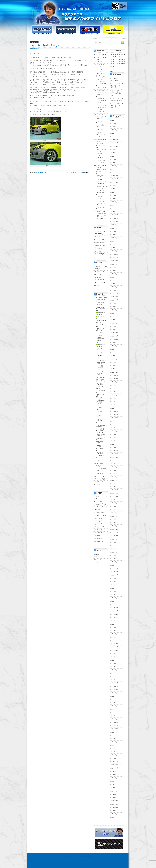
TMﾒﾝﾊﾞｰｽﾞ (100, 214)
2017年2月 (115, 483)
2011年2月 (115, 716)
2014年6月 (115, 588)
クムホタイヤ (99, 515)
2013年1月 (115, 640)
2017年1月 (115, 487)
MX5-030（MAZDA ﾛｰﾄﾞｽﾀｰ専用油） (101, 454)
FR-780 (100, 415)
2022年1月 (115, 290)
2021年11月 (115, 297)
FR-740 (100, 408)
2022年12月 (115, 254)
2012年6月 (115, 663)
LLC (98, 142)
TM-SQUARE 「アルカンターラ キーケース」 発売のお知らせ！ (117, 93)
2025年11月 (115, 143)
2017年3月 (115, 480)
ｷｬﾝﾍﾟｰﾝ (98, 251)
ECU (98, 67)
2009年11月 (115, 765)
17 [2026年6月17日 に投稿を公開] (115, 62)
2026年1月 (115, 136)
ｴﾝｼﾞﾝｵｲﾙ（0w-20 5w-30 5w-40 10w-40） (101, 431)
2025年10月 (115, 146)
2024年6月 (115, 195)
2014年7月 (115, 585)
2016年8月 (115, 503)
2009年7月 (115, 778)
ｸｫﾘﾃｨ (97, 277)
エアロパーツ (99, 54)
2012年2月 (115, 676)
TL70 (99, 366)
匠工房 (97, 533)
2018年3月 (115, 441)
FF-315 (100, 332)
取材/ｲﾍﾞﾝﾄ (98, 242)
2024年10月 (115, 182)
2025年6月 (115, 156)
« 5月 (111, 71)
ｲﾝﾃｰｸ (99, 79)
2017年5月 (115, 474)
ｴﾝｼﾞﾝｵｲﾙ (100, 81)
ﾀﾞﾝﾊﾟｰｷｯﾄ (100, 105)
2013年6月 (115, 624)
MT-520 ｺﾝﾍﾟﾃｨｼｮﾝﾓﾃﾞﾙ (101, 380)
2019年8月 (115, 385)
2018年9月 (115, 421)
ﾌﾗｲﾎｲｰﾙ (99, 184)
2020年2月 (115, 366)
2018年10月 (115, 418)
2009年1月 (115, 798)
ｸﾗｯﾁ (98, 179)
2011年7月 (115, 699)
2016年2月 (115, 523)
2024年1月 (115, 212)
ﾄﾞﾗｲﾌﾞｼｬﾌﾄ (100, 181)
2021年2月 (115, 326)
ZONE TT (98, 237)
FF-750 (100, 352)
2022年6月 (115, 274)
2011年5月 (115, 706)
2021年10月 (115, 300)
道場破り (98, 541)
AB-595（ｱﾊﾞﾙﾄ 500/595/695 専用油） (101, 440)
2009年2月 (115, 794)
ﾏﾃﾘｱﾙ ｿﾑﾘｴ (99, 254)
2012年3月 (115, 673)
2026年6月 (115, 120)
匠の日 (97, 530)
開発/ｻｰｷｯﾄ (100, 216)
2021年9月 (115, 303)
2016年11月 (115, 493)
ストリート (98, 239)
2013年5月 (115, 627)
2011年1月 (115, 719)
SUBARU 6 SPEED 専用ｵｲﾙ (101, 309)
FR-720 (100, 404)
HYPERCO (98, 560)
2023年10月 (115, 222)
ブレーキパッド (101, 121)
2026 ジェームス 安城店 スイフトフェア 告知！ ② (117, 85)
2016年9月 (115, 500)
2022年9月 (115, 264)
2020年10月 (115, 339)
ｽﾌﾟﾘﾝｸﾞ (99, 103)
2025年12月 (115, 140)
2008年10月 (115, 807)
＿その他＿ (98, 212)
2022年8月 (115, 267)
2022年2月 (115, 287)
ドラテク (98, 521)
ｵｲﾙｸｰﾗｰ (99, 158)
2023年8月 (115, 228)
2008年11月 (115, 804)
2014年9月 (115, 578)
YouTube (98, 510)
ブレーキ (98, 115)
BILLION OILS (99, 298)
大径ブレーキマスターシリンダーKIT (101, 135)
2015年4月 (115, 555)
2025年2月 (115, 169)
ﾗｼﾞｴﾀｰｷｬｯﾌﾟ (99, 479)
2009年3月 (115, 791)
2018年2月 (115, 444)
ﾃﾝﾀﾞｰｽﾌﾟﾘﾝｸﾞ (99, 283)
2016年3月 (115, 519)
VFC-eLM (98, 463)
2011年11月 (115, 686)
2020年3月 (115, 362)
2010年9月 (115, 732)
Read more (86, 172)
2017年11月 (115, 454)
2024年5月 (115, 199)
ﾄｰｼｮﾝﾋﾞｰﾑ (100, 107)
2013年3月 (115, 634)
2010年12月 (115, 722)
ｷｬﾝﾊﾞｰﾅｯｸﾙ (100, 101)
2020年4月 (115, 359)
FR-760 (100, 411)
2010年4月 (115, 749)
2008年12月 (115, 801)
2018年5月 (115, 434)
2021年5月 (115, 316)
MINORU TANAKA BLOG (84, 856)
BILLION (97, 554)
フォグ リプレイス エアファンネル (101, 146)
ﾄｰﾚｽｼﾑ (99, 110)
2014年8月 (115, 582)
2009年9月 (115, 771)
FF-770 (100, 356)
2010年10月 (115, 729)
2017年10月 (115, 457)
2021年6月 (115, 313)
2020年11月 (115, 336)
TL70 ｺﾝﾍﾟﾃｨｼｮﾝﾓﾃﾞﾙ (100, 373)
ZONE (96, 562)
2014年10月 (115, 575)
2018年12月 (115, 411)
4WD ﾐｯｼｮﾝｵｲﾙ (101, 300)
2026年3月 (115, 130)
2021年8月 (115, 307)
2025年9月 (115, 150)
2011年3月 (115, 712)
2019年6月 (115, 392)
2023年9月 (115, 225)
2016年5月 (115, 513)
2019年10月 (115, 379)
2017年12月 (115, 451)
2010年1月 (115, 758)
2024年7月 (115, 192)
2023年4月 (115, 241)
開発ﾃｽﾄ (98, 248)
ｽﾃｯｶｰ (99, 197)
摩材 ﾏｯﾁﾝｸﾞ (99, 245)
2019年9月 (115, 382)
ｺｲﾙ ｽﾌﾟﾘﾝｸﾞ (99, 280)
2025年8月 (115, 153)
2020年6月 (115, 352)
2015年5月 (115, 552)
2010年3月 (115, 752)
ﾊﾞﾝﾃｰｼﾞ (98, 474)
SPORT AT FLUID (99, 176)
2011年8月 (115, 696)
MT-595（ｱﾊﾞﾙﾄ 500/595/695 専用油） (101, 338)
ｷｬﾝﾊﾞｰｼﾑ (100, 98)
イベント (98, 512)
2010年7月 (115, 739)
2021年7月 (115, 310)
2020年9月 (115, 343)
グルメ (97, 518)
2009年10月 (115, 768)
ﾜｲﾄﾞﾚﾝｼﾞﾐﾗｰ (101, 207)
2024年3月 (115, 205)
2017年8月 (115, 464)
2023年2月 (115, 248)
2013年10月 (115, 614)
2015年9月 (115, 539)
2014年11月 (115, 572)
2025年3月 (115, 166)
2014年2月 (115, 601)
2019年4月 (115, 398)
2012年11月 (115, 647)
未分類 (97, 536)
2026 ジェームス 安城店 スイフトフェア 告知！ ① (117, 105)
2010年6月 (115, 742)
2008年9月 (115, 811)
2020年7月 (115, 349)
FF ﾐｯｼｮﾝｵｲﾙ (101, 325)
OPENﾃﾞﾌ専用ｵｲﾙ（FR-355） (100, 396)
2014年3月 (115, 598)
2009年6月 (115, 781)
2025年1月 (115, 172)
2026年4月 (115, 127)
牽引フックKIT (101, 193)
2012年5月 (115, 667)
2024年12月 (115, 176)
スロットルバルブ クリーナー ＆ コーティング (101, 75)
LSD (98, 167)
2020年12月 (115, 333)
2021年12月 (115, 293)
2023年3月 (115, 244)
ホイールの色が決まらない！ (49, 45)
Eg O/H (99, 69)
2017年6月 (115, 470)
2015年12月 (115, 529)
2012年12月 (115, 644)
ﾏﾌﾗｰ (98, 62)
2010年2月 (115, 755)
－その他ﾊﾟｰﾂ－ (100, 187)
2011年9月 (115, 693)
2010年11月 (115, 726)
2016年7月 (115, 506)
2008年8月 (115, 814)
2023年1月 (115, 251)
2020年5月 (115, 356)
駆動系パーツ (99, 165)
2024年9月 (115, 186)
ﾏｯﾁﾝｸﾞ (97, 285)
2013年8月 (115, 621)
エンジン (98, 65)
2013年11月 (115, 611)
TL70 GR (101, 368)
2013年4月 (115, 631)
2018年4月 (115, 438)
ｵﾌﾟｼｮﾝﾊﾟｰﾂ (99, 272)
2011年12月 (115, 683)
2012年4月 (115, 670)
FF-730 (100, 348)
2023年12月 (115, 215)
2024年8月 (115, 189)
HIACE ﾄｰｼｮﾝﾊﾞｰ (100, 507)
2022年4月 (115, 280)
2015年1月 (115, 565)
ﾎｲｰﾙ (37, 172)
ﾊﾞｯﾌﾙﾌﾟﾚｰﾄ (100, 88)
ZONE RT (98, 234)
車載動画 (98, 539)
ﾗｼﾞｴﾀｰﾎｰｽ (100, 162)
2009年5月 (115, 784)
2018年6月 (115, 431)
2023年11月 (115, 218)
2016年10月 (115, 496)
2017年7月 (115, 467)
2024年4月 (115, 202)
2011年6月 (115, 703)
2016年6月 (115, 510)
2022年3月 (115, 284)
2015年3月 (115, 559)
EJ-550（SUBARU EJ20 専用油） (101, 447)
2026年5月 (115, 123)
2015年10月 (115, 536)
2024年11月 (115, 179)
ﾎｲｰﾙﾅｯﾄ (99, 201)
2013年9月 (115, 618)
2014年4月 (115, 595)
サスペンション (100, 91)
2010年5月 (115, 745)
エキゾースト (99, 57)
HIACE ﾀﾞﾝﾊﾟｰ (99, 504)
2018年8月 (115, 424)
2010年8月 (115, 735)
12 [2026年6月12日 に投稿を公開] (120, 59)
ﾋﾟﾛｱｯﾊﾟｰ (100, 112)
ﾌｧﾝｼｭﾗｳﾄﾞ (100, 160)
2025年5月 (115, 159)
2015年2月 (115, 562)
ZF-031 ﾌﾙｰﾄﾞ (99, 231)
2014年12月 (115, 568)
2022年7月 (115, 271)
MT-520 (100, 377)
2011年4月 (115, 709)
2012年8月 (115, 657)
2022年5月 (115, 277)
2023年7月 (115, 231)
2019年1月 (115, 408)
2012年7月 (115, 660)
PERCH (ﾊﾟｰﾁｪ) (100, 266)
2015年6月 (115, 549)
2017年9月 (115, 460)
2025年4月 (115, 163)
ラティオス (98, 527)
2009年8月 (115, 775)
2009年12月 (115, 762)
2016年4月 (115, 516)
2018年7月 (115, 428)
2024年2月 (115, 208)
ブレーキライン (101, 129)
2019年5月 (115, 395)
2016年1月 (115, 526)
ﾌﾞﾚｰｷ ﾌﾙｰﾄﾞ (99, 476)
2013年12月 (115, 608)
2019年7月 (115, 388)
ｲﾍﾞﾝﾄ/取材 (100, 218)
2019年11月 (115, 375)
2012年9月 (115, 654)
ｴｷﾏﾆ (98, 59)
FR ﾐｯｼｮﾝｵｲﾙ (101, 360)
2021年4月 (115, 320)
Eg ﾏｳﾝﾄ (99, 71)
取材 (96, 269)
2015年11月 (115, 532)
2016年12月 (115, 490)
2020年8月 (115, 346)
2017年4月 (115, 477)
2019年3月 (115, 402)
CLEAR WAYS (99, 501)
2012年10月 (115, 650)
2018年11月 (115, 415)
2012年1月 (115, 680)
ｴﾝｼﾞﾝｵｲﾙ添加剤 (102, 84)
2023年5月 (115, 238)
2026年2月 (115, 133)
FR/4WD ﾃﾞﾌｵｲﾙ (102, 391)
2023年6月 (115, 235)
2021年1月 (115, 330)
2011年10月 (115, 690)
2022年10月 (115, 261)
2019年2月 (115, 405)
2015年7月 (115, 545)
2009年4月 (115, 788)
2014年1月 (115, 604)
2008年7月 (115, 817)
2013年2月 (115, 637)
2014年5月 (115, 591)
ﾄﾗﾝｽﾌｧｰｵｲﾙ (101, 317)
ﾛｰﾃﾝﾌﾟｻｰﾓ (98, 484)
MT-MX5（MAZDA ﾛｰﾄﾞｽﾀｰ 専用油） (100, 386)
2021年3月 (115, 323)
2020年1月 (115, 369)
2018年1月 (115, 447)
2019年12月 (115, 372)
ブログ (97, 524)
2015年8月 (115, 542)
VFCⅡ (97, 466)
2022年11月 (115, 257)
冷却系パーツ (99, 139)
